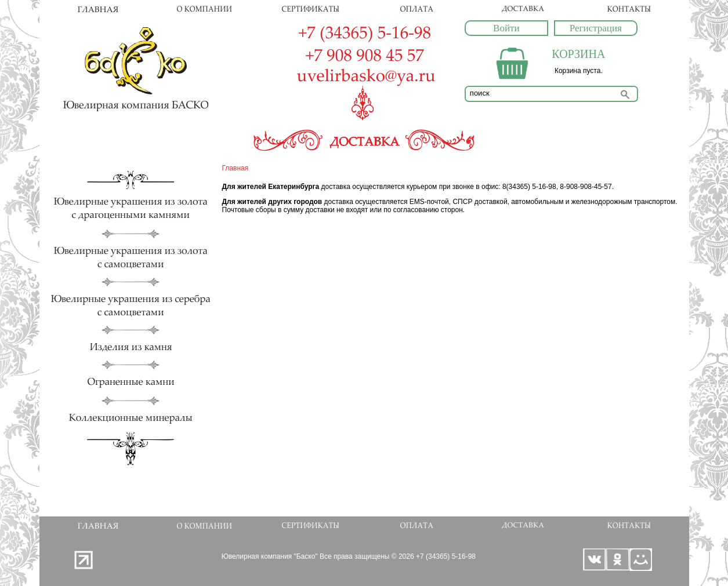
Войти (506, 28)
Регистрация (596, 28)
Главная (236, 168)
